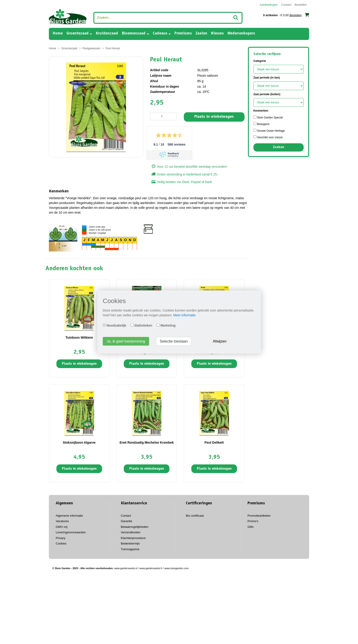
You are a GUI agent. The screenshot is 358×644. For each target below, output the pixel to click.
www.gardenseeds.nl (126, 568)
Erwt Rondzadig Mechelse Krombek (147, 442)
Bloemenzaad (134, 34)
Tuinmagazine (130, 549)
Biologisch (262, 124)
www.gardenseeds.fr (151, 568)
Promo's (253, 521)
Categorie (260, 61)
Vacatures (62, 521)
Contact (286, 5)
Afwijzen (220, 341)
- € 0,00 (286, 15)
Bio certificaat (195, 516)
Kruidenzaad (107, 34)
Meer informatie (184, 315)
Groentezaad (78, 34)
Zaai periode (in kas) (267, 78)
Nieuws (217, 34)
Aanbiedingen (269, 5)
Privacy (61, 538)
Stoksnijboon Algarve (79, 442)
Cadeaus (160, 34)
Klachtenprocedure (133, 538)
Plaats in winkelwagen (214, 117)
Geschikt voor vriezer (268, 137)
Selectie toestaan (174, 341)
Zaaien (201, 34)
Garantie (126, 521)
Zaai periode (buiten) (267, 94)
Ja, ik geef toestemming (126, 341)
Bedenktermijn (130, 543)
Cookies (61, 543)
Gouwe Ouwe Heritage (269, 131)
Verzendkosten (131, 532)
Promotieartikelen (259, 516)
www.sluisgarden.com (176, 568)
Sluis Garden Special (268, 117)
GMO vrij (62, 527)
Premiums (183, 34)
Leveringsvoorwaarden (71, 532)
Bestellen (301, 5)
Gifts (251, 527)
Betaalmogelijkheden (135, 527)
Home (58, 33)
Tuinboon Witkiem (79, 338)
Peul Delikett (214, 442)
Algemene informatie (69, 516)
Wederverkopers (241, 34)
